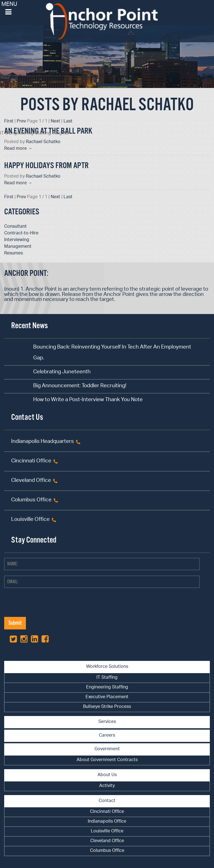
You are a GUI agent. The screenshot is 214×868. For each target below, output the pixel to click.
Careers (107, 736)
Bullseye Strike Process (107, 707)
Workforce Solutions (107, 667)
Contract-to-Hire (21, 233)
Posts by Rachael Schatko (107, 105)
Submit (15, 623)
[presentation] (47, 606)
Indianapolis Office (107, 822)
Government (107, 749)
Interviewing (17, 240)
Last (68, 122)
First (9, 122)
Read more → (18, 149)
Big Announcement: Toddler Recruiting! (80, 386)
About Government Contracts (107, 760)
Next (55, 122)
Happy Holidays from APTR (46, 166)
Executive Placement (107, 697)
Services (107, 722)
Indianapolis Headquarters (42, 442)
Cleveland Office (31, 481)
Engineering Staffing (107, 687)
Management (18, 247)
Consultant (15, 227)
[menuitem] (107, 678)
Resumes (14, 253)
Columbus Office (31, 500)
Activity (107, 786)
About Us (107, 775)
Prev (21, 122)
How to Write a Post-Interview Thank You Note (88, 400)
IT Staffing (107, 678)
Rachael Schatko (43, 142)
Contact (107, 801)
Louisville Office (30, 520)
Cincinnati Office (31, 461)
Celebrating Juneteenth (62, 372)
